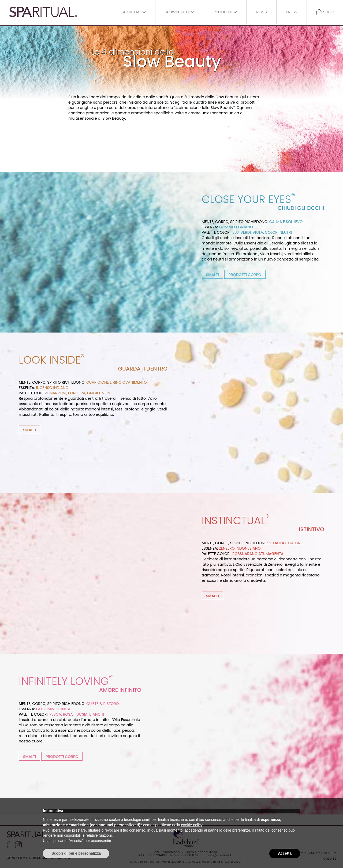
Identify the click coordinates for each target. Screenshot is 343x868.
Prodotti (225, 12)
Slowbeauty (180, 12)
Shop (325, 12)
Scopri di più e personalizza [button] (76, 853)
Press (292, 12)
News (261, 12)
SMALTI (212, 275)
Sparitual (134, 12)
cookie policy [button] (192, 825)
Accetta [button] (285, 853)
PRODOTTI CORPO (245, 275)
